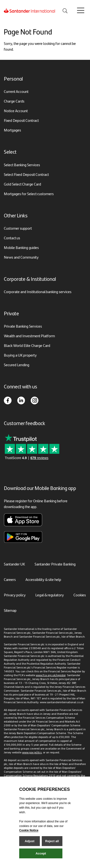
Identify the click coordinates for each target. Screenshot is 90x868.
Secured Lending (17, 365)
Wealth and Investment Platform (29, 336)
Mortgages (12, 130)
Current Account (16, 91)
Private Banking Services (23, 326)
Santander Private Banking (55, 564)
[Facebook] (8, 400)
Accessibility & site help (43, 579)
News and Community (21, 257)
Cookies (80, 595)
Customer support (18, 228)
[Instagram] (35, 400)
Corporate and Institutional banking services (38, 292)
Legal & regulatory (50, 595)
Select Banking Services (22, 165)
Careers (10, 579)
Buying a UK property (20, 355)
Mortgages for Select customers (29, 194)
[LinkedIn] (21, 400)
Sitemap (10, 610)
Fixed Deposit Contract (21, 120)
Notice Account (16, 111)
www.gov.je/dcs (32, 752)
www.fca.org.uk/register (51, 675)
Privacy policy (15, 595)
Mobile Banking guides (21, 247)
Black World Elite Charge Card (27, 345)
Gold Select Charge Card (22, 184)
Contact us (12, 238)
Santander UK (14, 564)
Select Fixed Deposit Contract (26, 174)
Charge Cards (14, 101)
